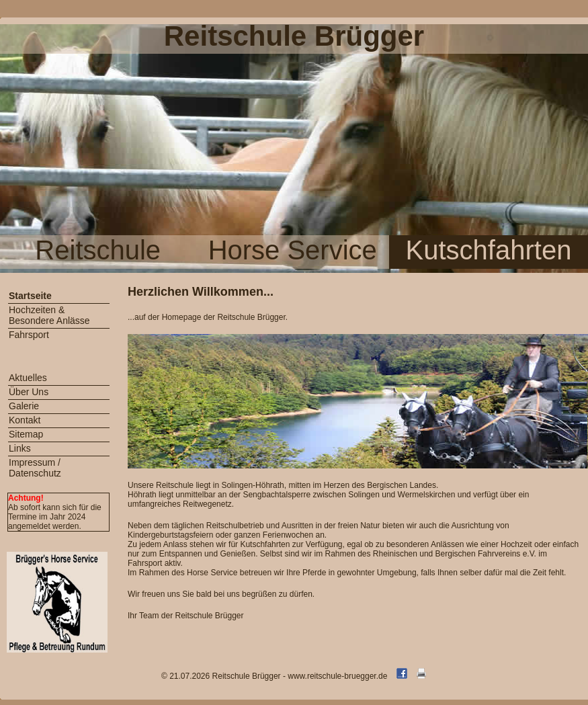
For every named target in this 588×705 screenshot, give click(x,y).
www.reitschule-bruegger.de (337, 676)
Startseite (30, 296)
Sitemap (26, 434)
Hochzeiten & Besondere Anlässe (49, 315)
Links (20, 448)
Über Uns (29, 392)
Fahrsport (29, 335)
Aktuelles (28, 378)
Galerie (24, 406)
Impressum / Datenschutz (35, 468)
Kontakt (25, 420)
